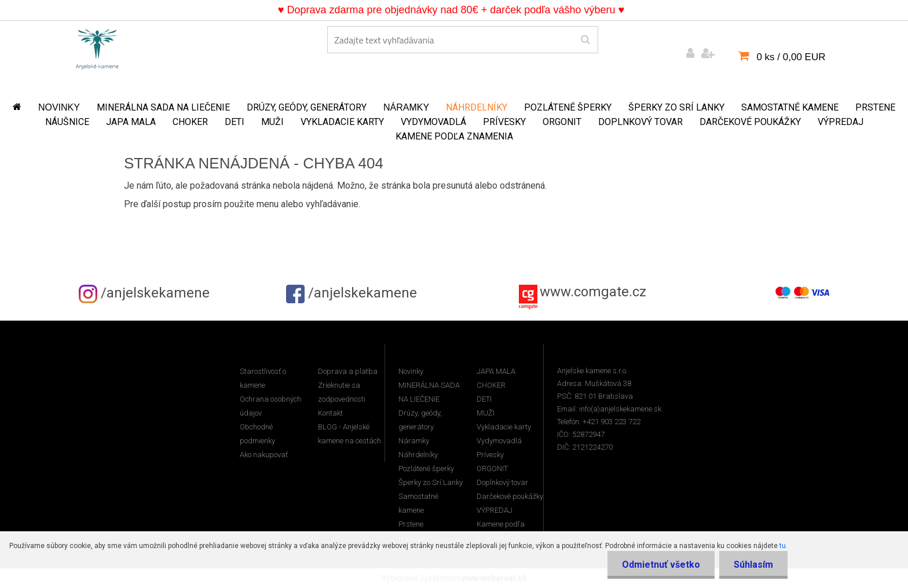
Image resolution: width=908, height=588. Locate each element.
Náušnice (67, 122)
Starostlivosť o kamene (263, 378)
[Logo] (97, 47)
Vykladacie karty (342, 122)
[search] (585, 40)
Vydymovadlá (433, 122)
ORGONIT (562, 122)
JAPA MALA (131, 122)
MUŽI (272, 122)
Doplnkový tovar (640, 122)
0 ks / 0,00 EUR (791, 57)
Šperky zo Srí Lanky (676, 107)
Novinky (59, 107)
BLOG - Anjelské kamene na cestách (349, 434)
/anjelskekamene (144, 293)
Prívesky (504, 122)
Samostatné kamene (790, 107)
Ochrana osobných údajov (270, 406)
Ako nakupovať (264, 455)
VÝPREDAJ (841, 122)
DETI (235, 122)
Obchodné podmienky (257, 434)
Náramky (406, 107)
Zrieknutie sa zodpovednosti (342, 392)
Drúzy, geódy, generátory (307, 107)
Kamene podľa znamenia (454, 136)
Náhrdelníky (477, 107)
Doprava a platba (348, 371)
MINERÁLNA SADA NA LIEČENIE (163, 107)
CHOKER (190, 122)
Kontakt (330, 413)
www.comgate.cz (593, 292)
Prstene (875, 107)
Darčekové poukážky (750, 122)
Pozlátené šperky (568, 107)
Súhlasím (753, 565)
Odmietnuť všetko (661, 565)
